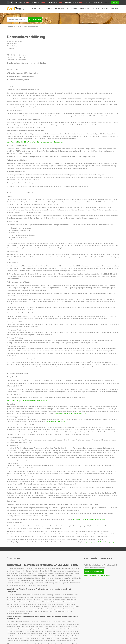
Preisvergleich (35, 19)
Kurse (96, 8)
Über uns (88, 2)
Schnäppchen (85, 8)
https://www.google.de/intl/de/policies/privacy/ (89, 519)
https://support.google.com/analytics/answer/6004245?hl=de (27, 401)
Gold (41, 8)
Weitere (61, 8)
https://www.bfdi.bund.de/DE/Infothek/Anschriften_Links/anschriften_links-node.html (35, 142)
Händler (74, 8)
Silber (49, 8)
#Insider (114, 8)
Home (34, 8)
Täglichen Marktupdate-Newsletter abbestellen (97, 575)
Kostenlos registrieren (101, 2)
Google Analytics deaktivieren (55, 421)
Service (105, 8)
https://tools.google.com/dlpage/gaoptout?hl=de (70, 413)
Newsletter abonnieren (94, 571)
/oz (22, 3)
